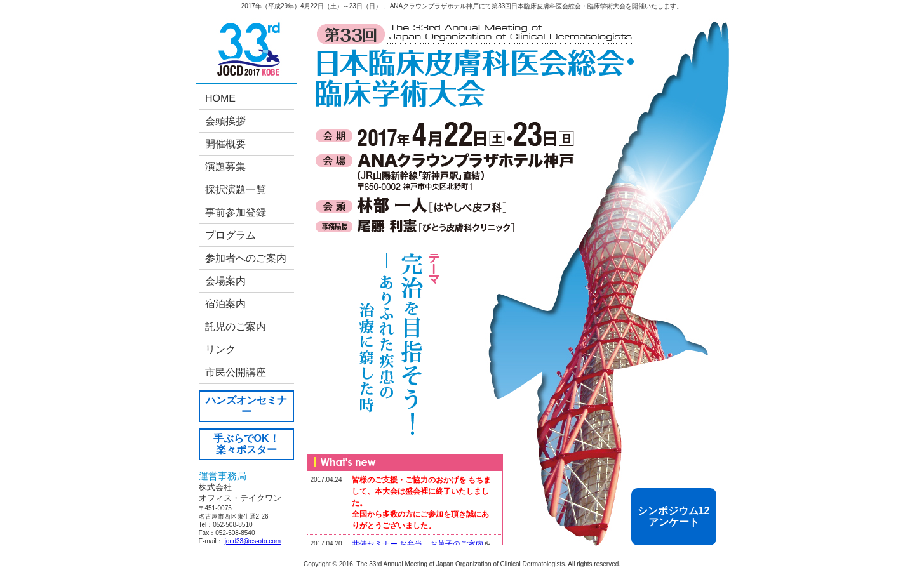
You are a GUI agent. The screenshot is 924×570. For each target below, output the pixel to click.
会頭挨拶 (225, 121)
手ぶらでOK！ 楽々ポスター (246, 444)
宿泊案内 (225, 304)
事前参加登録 (235, 212)
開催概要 (225, 144)
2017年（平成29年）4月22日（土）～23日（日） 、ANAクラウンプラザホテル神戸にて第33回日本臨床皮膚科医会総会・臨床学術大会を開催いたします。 (462, 6)
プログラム (230, 235)
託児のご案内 (235, 327)
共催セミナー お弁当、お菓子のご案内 (418, 544)
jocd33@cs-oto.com (253, 541)
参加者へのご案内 (245, 258)
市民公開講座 (235, 372)
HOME (220, 98)
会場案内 (225, 281)
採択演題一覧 (235, 189)
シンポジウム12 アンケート (674, 516)
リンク (220, 349)
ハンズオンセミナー (246, 406)
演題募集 (225, 167)
